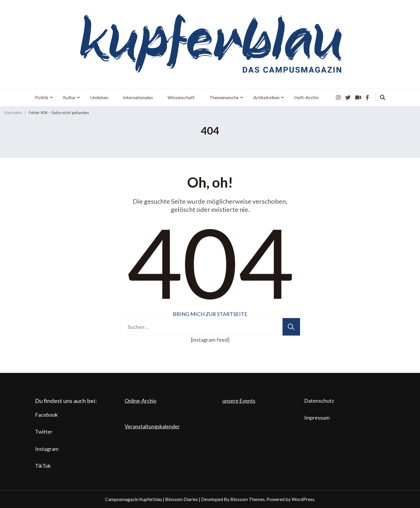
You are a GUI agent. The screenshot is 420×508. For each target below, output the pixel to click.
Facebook (46, 415)
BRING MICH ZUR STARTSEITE (210, 314)
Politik (42, 97)
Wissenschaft (181, 97)
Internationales (138, 97)
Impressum (317, 418)
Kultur (69, 97)
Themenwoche (224, 97)
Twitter (44, 432)
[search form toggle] (383, 97)
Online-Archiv (141, 401)
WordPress (303, 499)
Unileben (99, 97)
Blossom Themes (248, 499)
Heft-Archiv (306, 97)
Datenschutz (319, 401)
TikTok (43, 466)
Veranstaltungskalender (152, 426)
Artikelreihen (266, 97)
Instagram (47, 449)
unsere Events (239, 401)
